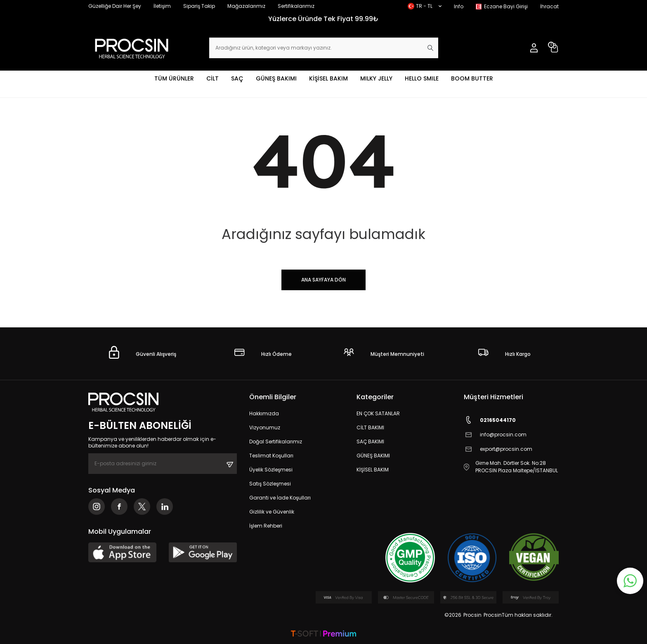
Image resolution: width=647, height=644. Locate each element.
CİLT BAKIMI (370, 427)
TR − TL (425, 6)
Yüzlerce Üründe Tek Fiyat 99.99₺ (323, 19)
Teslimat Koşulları (271, 456)
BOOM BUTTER (472, 78)
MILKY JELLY (376, 78)
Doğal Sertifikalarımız (276, 442)
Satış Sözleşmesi (270, 484)
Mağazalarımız (246, 6)
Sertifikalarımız (296, 6)
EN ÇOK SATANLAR (378, 413)
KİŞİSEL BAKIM (328, 78)
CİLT (213, 78)
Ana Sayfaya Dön (323, 280)
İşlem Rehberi (266, 526)
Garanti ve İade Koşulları (280, 498)
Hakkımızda (264, 413)
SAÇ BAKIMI (370, 442)
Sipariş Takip (199, 6)
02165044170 (490, 420)
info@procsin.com (495, 434)
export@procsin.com (498, 449)
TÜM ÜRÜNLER (174, 78)
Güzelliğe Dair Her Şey (115, 6)
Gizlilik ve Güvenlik (272, 512)
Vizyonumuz (265, 427)
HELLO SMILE (422, 78)
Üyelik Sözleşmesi (271, 470)
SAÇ (237, 78)
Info (459, 6)
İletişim (162, 6)
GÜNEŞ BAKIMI (276, 78)
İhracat (549, 6)
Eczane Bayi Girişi (506, 6)
